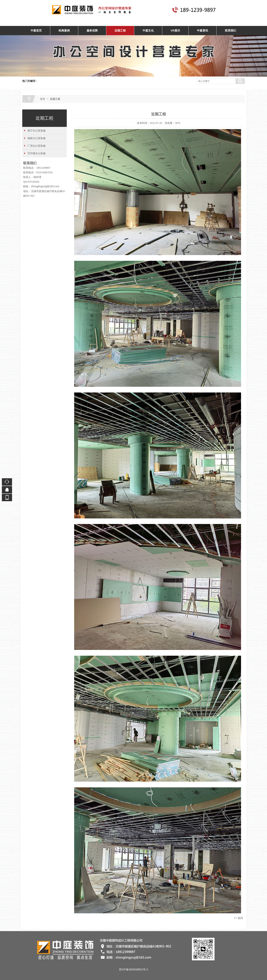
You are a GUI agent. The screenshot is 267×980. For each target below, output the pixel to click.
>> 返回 (238, 918)
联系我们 (230, 30)
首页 (43, 99)
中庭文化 (148, 30)
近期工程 (120, 30)
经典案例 (64, 30)
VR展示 (175, 30)
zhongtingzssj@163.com (45, 186)
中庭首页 (36, 30)
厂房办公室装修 (37, 146)
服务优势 (92, 30)
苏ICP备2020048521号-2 (133, 969)
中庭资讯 (202, 30)
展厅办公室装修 (37, 131)
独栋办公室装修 (37, 138)
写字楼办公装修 (37, 153)
